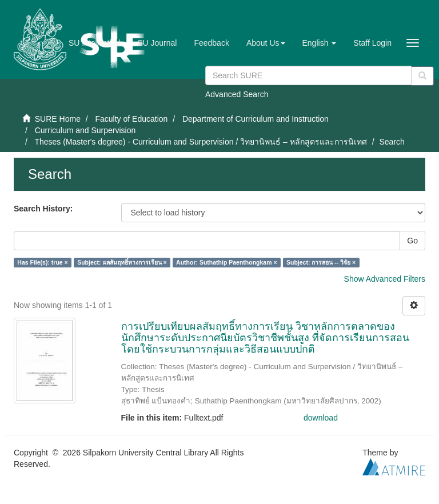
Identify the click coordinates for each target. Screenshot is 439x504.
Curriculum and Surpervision (85, 130)
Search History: (43, 209)
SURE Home (58, 119)
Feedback (211, 43)
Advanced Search (237, 94)
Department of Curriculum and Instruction (256, 119)
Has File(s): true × (42, 262)
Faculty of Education (131, 119)
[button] (266, 43)
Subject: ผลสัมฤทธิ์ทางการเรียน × (122, 262)
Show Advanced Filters (385, 279)
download (321, 418)
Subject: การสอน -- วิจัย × (321, 262)
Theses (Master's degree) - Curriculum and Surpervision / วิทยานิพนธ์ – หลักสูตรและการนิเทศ (200, 142)
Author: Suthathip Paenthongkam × (226, 262)
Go (412, 241)
